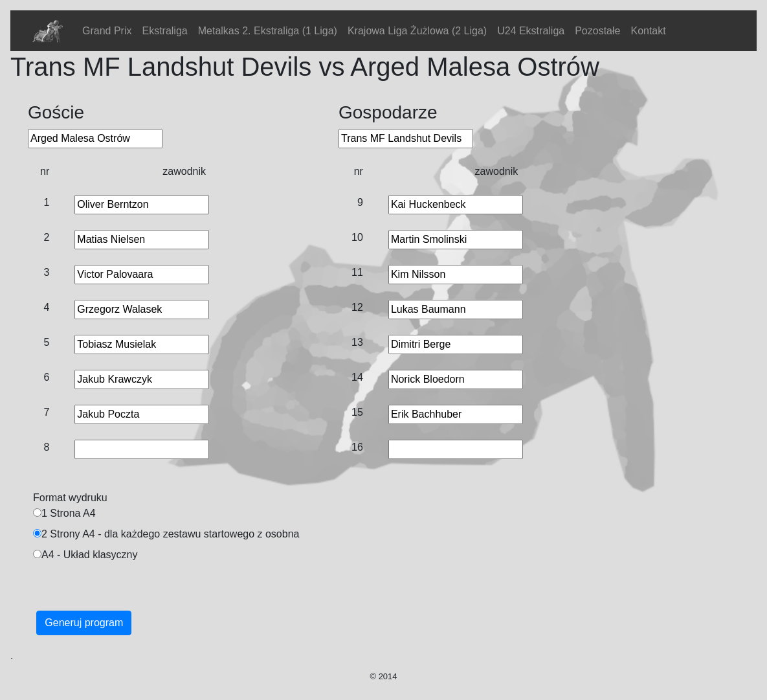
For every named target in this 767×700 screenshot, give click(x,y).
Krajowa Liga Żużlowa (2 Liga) (417, 31)
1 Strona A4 (69, 513)
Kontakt (648, 31)
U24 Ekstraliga (531, 31)
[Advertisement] (370, 597)
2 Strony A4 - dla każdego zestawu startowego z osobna (170, 534)
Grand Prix (107, 31)
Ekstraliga (164, 31)
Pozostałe (597, 31)
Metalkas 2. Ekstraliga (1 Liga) (268, 31)
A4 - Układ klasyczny (90, 555)
